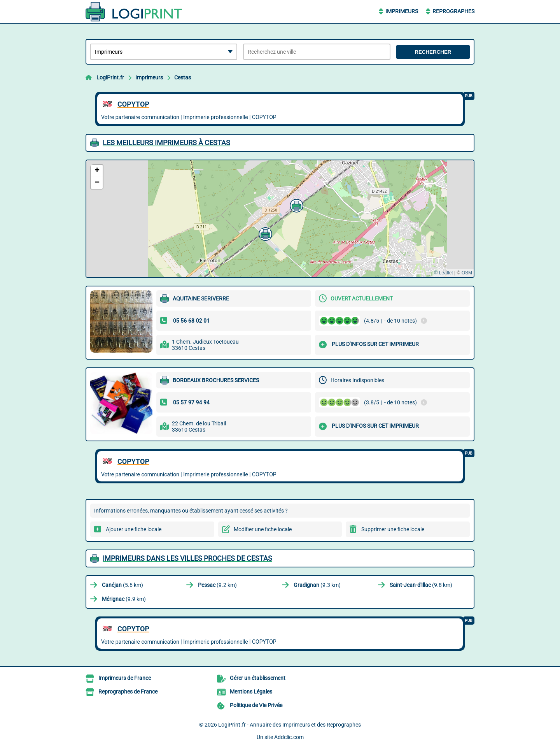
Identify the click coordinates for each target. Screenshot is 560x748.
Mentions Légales (251, 692)
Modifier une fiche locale (263, 529)
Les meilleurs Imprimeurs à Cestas (166, 143)
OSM (467, 273)
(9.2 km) (217, 585)
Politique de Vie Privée (256, 705)
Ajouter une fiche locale (134, 529)
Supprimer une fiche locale (393, 529)
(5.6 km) (122, 585)
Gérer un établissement (258, 678)
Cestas (183, 77)
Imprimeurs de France (125, 678)
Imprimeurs (402, 11)
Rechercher (433, 52)
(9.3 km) (317, 585)
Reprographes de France (128, 692)
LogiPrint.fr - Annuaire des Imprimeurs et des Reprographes (290, 725)
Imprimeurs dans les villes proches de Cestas (187, 558)
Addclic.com (289, 737)
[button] (264, 233)
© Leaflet (443, 273)
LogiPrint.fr (110, 77)
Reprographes (453, 11)
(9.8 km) (421, 585)
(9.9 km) (124, 599)
